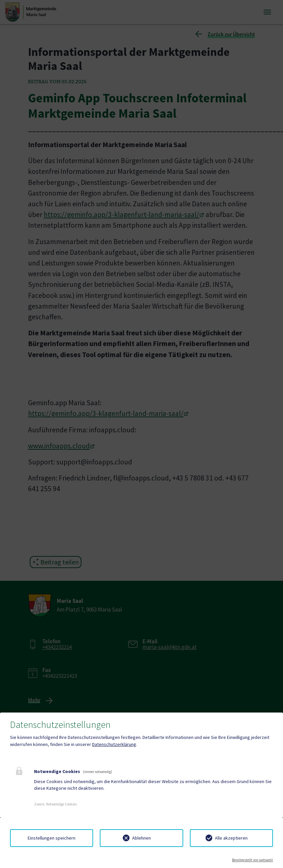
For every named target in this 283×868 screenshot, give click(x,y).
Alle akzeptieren (231, 838)
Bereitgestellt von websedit (252, 860)
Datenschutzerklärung (114, 744)
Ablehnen (141, 838)
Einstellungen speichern (52, 838)
